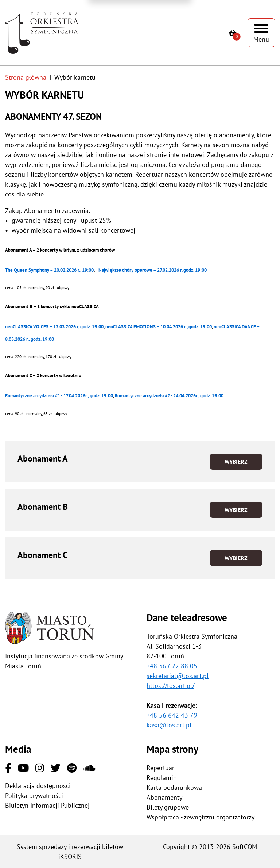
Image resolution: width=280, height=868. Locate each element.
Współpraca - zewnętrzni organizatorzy (201, 817)
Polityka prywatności (34, 796)
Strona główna (26, 77)
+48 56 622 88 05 (172, 666)
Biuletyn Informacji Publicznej (47, 805)
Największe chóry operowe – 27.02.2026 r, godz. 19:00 (153, 270)
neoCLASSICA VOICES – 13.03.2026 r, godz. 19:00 (54, 326)
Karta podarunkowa (174, 787)
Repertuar (160, 768)
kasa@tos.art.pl (169, 725)
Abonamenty (164, 797)
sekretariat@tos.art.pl (178, 676)
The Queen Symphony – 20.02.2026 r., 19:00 (49, 270)
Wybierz (236, 462)
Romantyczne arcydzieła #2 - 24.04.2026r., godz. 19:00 (169, 395)
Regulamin (162, 778)
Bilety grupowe (168, 807)
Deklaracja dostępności (38, 786)
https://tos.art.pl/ (170, 686)
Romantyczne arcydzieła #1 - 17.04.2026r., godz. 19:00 (59, 395)
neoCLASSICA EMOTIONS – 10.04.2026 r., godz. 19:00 (159, 326)
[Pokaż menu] (261, 33)
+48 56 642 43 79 (172, 715)
